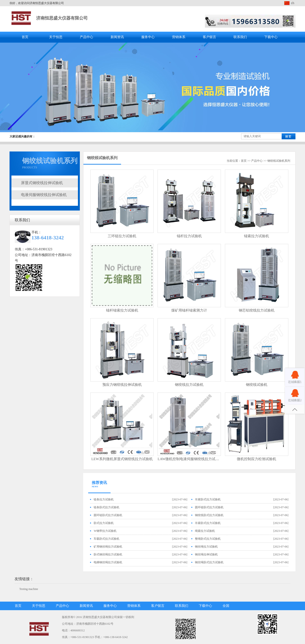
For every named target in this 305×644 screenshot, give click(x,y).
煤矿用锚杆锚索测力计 (189, 310)
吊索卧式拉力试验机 (208, 499)
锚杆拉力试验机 (189, 236)
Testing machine (29, 589)
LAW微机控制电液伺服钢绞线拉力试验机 (190, 459)
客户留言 (209, 37)
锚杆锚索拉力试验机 (122, 310)
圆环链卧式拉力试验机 (209, 507)
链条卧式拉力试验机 (107, 507)
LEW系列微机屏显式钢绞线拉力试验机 (122, 459)
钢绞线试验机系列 (279, 161)
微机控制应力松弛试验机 (257, 459)
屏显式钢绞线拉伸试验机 (42, 183)
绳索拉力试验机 (205, 531)
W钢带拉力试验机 (105, 531)
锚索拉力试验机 (257, 236)
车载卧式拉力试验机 (107, 539)
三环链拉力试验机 (122, 236)
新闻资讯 (117, 37)
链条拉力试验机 (104, 499)
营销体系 (179, 37)
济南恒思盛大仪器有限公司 (62, 18)
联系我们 (240, 37)
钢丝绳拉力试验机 (206, 547)
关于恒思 (56, 37)
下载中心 (271, 37)
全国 (226, 606)
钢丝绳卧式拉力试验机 (209, 562)
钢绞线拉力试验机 (189, 385)
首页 (25, 37)
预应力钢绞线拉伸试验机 (122, 385)
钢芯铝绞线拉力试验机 (257, 310)
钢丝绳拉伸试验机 (206, 554)
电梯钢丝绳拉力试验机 (108, 562)
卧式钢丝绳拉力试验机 (108, 554)
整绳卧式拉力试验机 (208, 539)
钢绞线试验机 (257, 385)
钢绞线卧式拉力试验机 (209, 515)
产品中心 (86, 37)
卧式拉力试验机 (104, 523)
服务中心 (148, 37)
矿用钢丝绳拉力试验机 (108, 547)
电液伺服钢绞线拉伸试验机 (44, 195)
